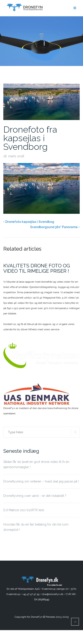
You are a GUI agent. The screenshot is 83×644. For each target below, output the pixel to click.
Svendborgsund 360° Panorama (54, 227)
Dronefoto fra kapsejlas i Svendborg (30, 138)
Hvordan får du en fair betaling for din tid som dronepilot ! (36, 527)
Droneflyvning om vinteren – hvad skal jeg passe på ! (41, 481)
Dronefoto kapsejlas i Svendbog (30, 222)
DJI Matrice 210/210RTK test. (24, 510)
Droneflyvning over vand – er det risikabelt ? (35, 496)
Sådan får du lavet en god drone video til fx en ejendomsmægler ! (36, 464)
